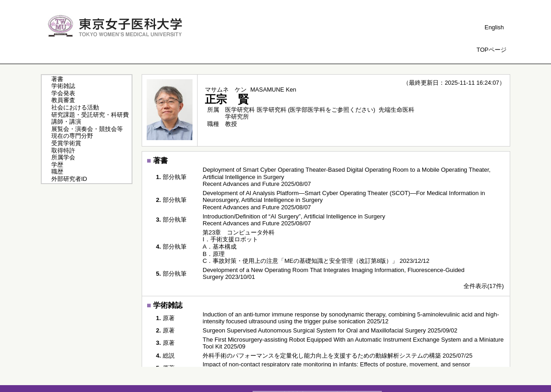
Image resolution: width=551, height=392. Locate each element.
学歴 (57, 165)
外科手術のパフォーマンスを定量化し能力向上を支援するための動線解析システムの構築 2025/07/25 (338, 356)
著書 (57, 79)
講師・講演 (66, 122)
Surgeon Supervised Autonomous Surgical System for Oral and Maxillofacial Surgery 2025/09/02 (330, 330)
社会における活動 (75, 107)
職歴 (57, 171)
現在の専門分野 (72, 136)
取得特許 (63, 150)
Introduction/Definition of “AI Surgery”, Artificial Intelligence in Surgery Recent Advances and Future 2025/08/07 (294, 220)
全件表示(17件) (484, 286)
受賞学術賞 (66, 143)
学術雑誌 (63, 86)
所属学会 (63, 157)
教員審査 (63, 100)
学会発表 (63, 93)
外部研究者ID (69, 179)
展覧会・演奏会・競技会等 (87, 129)
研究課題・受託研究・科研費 (90, 115)
